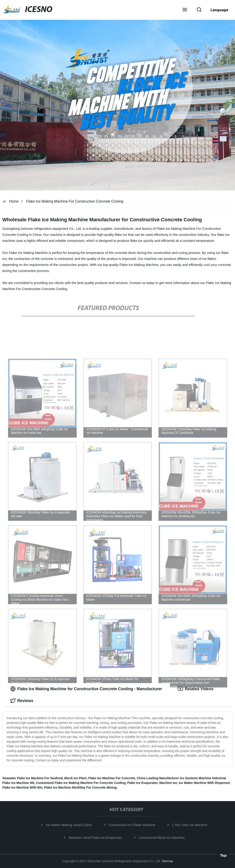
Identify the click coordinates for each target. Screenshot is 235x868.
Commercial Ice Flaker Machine (134, 825)
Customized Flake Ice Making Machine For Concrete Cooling (81, 783)
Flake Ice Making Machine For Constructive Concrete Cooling (75, 201)
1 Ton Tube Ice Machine (191, 825)
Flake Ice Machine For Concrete (112, 778)
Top (223, 856)
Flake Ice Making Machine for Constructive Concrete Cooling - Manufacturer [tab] (86, 689)
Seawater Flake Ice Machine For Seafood (33, 778)
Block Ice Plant (75, 778)
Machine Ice (168, 783)
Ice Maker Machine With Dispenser (204, 783)
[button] (185, 10)
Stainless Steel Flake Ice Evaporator (97, 837)
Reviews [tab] (22, 701)
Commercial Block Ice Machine (163, 837)
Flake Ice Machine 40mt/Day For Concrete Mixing (80, 787)
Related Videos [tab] (196, 689)
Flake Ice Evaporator (142, 783)
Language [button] (219, 10)
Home (14, 201)
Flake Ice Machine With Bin (23, 787)
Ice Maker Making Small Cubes (70, 825)
